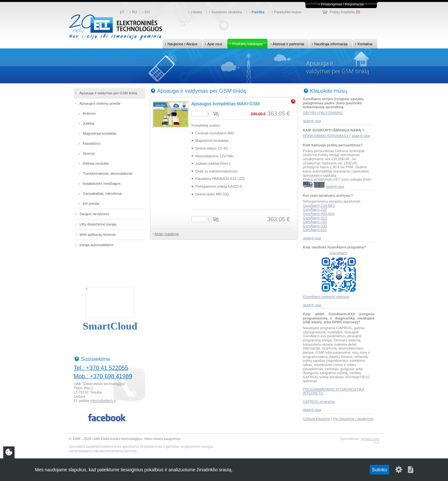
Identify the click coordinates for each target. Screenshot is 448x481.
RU (134, 12)
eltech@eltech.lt (103, 401)
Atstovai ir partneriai (286, 44)
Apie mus (213, 44)
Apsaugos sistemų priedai (100, 103)
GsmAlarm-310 (315, 222)
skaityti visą (312, 121)
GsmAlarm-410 (315, 218)
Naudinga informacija (328, 44)
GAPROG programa (319, 402)
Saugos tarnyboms (94, 214)
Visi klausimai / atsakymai (353, 419)
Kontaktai (363, 44)
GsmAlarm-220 (315, 209)
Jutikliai (89, 123)
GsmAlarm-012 (315, 230)
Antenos (89, 113)
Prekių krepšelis (342, 12)
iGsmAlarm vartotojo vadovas (326, 297)
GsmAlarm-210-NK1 (319, 205)
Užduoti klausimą (316, 419)
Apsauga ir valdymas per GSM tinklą (108, 93)
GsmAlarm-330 (315, 226)
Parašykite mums (288, 12)
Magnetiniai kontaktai (99, 133)
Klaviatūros (91, 143)
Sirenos (89, 153)
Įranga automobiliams (96, 245)
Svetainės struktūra (227, 12)
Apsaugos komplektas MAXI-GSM (226, 104)
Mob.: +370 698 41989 (103, 376)
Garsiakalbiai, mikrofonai (102, 193)
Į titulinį (196, 12)
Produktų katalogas (245, 44)
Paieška (258, 12)
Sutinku (380, 470)
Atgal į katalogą (167, 234)
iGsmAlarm (338, 253)
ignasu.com (370, 439)
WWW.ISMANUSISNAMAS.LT (327, 136)
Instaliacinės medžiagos (102, 183)
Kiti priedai (91, 204)
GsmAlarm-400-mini (319, 214)
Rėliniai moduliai (96, 163)
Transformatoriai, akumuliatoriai (108, 173)
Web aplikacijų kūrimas (98, 235)
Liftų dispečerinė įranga (98, 224)
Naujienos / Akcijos (180, 44)
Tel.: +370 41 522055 (101, 368)
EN (147, 12)
